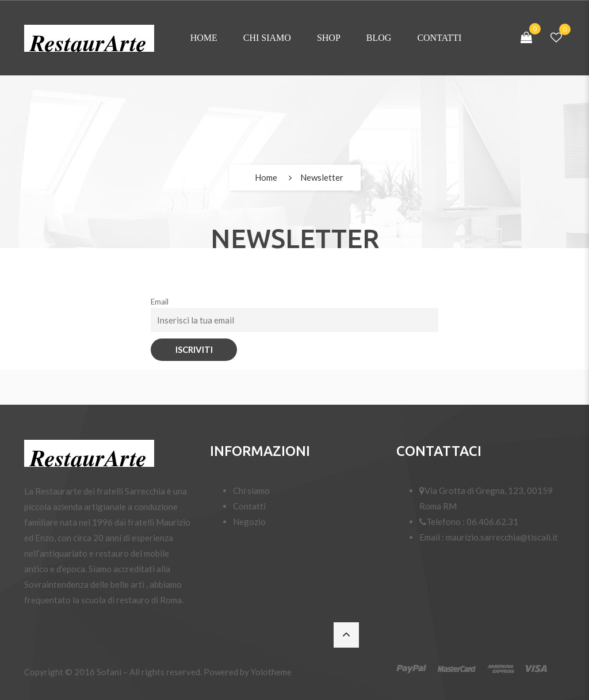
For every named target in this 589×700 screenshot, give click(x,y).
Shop (329, 38)
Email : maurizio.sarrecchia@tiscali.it (489, 537)
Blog (379, 38)
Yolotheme (271, 672)
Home (204, 38)
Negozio (249, 522)
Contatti (439, 38)
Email (160, 302)
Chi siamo (267, 38)
